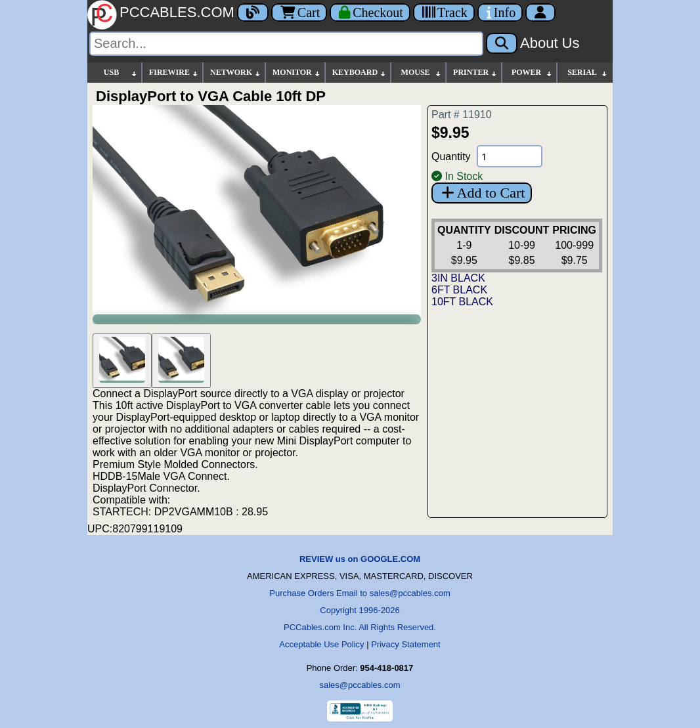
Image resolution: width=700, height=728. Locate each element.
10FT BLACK (462, 302)
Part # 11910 (462, 115)
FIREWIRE (174, 73)
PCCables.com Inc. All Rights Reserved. (360, 627)
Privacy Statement (406, 644)
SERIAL (588, 73)
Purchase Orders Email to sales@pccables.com (360, 593)
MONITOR (297, 73)
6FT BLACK (459, 290)
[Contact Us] (500, 12)
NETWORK (236, 73)
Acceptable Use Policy (321, 644)
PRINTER (475, 73)
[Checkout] (370, 12)
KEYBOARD (360, 73)
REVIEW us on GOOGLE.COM (360, 559)
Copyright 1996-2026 (360, 610)
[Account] (540, 12)
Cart (299, 12)
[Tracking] (444, 12)
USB (121, 73)
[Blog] (253, 12)
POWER (532, 73)
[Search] (286, 44)
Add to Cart (482, 193)
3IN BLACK (458, 278)
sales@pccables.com (360, 685)
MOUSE (422, 73)
